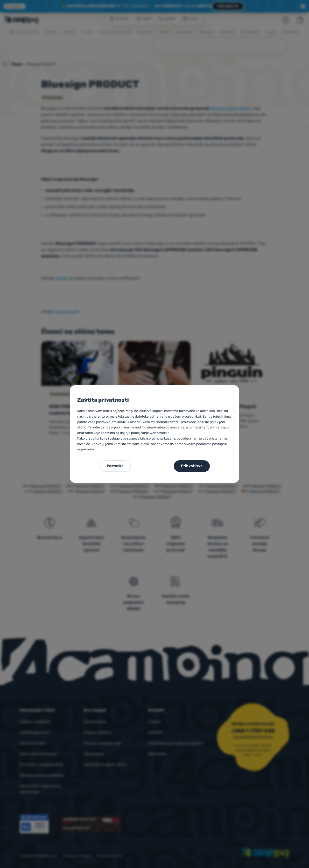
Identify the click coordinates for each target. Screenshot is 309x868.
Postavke (115, 466)
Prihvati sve (192, 466)
